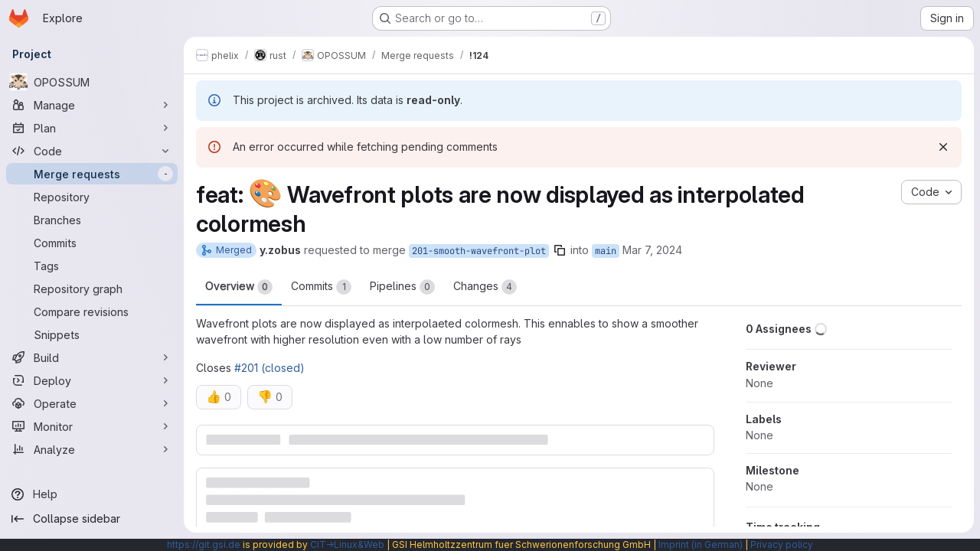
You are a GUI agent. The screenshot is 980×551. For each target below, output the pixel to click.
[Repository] (92, 197)
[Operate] (92, 403)
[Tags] (92, 266)
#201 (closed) (269, 368)
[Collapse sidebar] (92, 519)
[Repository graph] (92, 289)
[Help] (92, 494)
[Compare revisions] (92, 311)
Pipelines (402, 287)
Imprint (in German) (701, 544)
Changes (485, 287)
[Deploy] (92, 380)
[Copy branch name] (560, 250)
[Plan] (92, 128)
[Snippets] (92, 334)
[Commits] (92, 243)
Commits (321, 287)
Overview (239, 287)
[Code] (92, 151)
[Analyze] (92, 449)
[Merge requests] (92, 174)
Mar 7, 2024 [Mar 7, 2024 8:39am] (652, 250)
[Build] (92, 357)
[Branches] (92, 220)
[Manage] (92, 105)
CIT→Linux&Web (347, 544)
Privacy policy (782, 544)
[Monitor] (92, 426)
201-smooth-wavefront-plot (479, 251)
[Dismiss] (943, 147)
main (606, 251)
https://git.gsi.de (204, 544)
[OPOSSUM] (92, 82)
